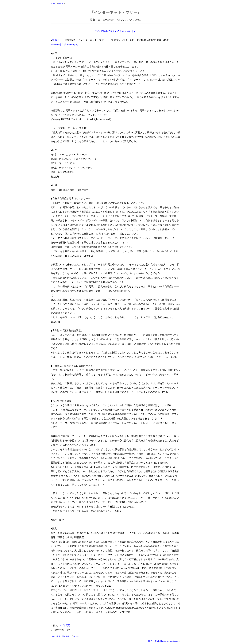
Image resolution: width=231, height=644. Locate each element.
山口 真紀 (65, 625)
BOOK (61, 3)
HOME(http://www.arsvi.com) (166, 641)
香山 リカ (57, 40)
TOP (150, 641)
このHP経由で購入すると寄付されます (115, 31)
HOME (53, 3)
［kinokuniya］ (71, 44)
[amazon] (56, 44)
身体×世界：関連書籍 (62, 636)
